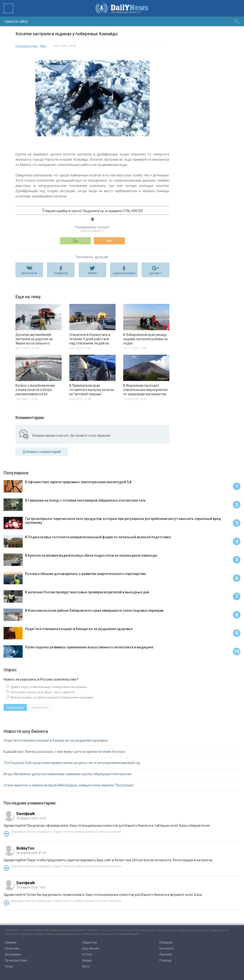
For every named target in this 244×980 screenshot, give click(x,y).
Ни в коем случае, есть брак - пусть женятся (42, 692)
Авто (86, 966)
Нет (109, 241)
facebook (61, 273)
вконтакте (29, 273)
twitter (92, 273)
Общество (90, 942)
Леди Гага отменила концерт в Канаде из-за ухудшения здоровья (56, 740)
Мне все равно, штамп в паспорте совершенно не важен (52, 697)
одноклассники (124, 273)
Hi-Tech (87, 954)
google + (156, 273)
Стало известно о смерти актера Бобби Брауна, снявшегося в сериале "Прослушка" (69, 785)
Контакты (167, 948)
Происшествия (27, 46)
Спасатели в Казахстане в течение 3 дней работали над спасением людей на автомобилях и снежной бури (90, 343)
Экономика (13, 954)
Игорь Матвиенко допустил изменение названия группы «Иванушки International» (68, 774)
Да (75, 241)
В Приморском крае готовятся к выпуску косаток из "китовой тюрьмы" (92, 390)
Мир (43, 46)
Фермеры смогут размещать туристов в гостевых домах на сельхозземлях (66, 832)
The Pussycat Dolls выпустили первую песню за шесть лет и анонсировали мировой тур (72, 763)
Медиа (87, 960)
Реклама (166, 954)
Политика (12, 948)
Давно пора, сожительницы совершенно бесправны (48, 687)
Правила (166, 942)
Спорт (9, 966)
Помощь (165, 960)
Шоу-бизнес (91, 948)
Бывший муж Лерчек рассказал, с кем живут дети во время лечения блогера (64, 752)
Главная (11, 942)
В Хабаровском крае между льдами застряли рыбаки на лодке (145, 339)
